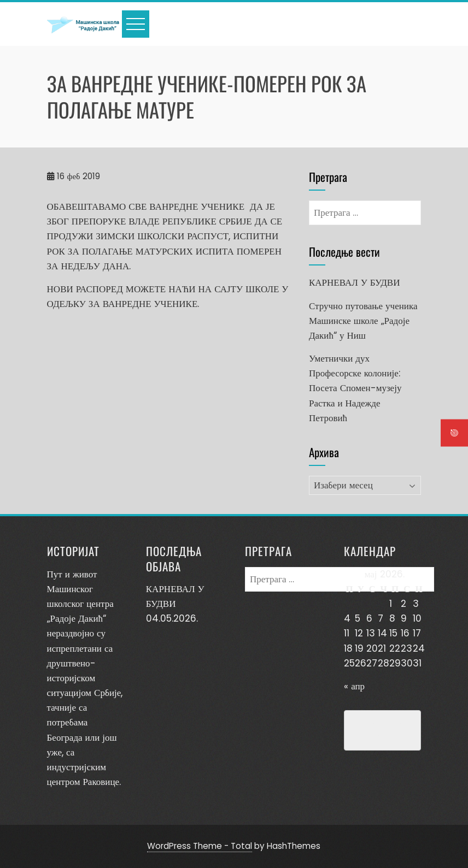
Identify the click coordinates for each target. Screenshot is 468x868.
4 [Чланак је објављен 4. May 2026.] (347, 618)
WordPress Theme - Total (200, 846)
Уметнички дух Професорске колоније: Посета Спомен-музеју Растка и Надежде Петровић (355, 388)
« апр (354, 686)
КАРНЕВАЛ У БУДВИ (355, 282)
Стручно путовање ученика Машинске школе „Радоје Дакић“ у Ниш (363, 321)
